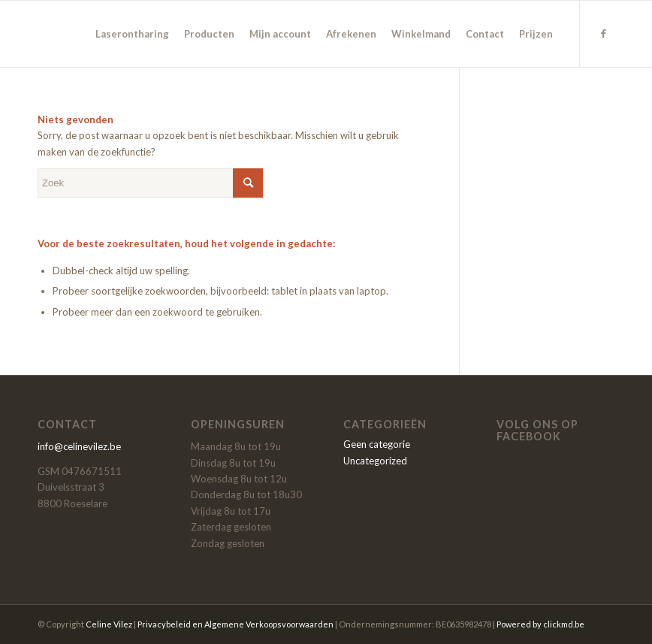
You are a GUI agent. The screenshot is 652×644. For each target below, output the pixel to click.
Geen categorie (377, 444)
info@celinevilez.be (79, 446)
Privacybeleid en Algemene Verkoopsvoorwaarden (235, 624)
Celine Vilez (109, 624)
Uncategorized (375, 461)
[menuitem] (132, 34)
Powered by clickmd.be (540, 624)
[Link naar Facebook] (603, 33)
